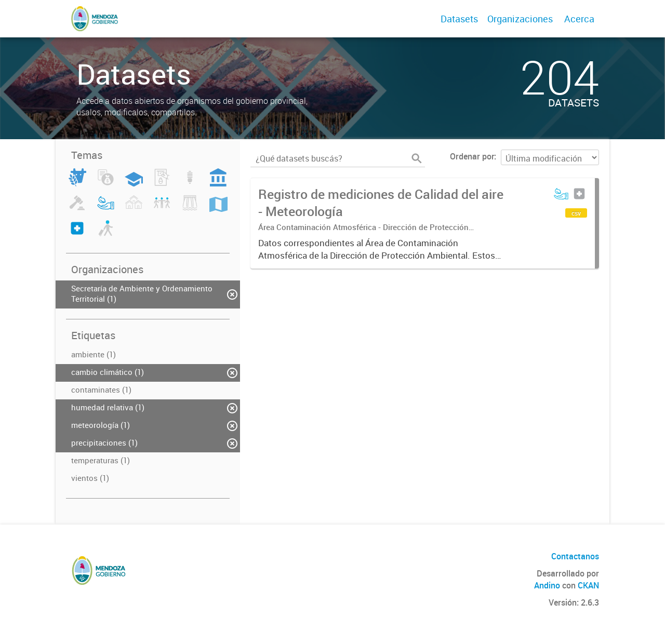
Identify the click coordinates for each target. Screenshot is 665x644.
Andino (547, 585)
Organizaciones (520, 19)
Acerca (579, 19)
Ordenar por (472, 156)
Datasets (459, 19)
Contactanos (575, 556)
